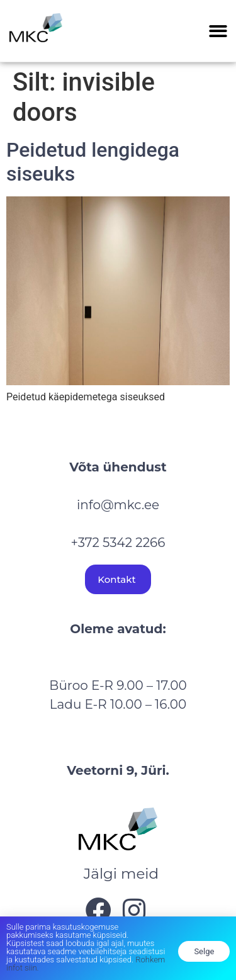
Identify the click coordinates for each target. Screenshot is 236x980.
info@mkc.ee (118, 505)
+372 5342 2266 (118, 543)
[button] (219, 31)
